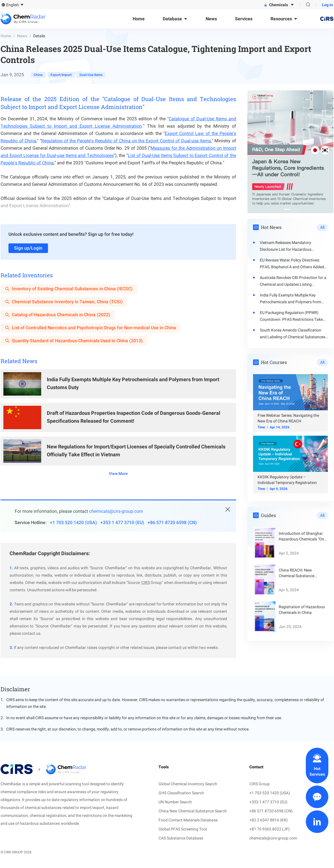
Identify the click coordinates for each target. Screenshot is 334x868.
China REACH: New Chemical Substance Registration (296, 573)
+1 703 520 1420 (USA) (73, 523)
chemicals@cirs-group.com (116, 511)
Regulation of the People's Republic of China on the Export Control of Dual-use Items (126, 141)
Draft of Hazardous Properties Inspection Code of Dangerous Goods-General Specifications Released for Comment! (134, 417)
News (22, 36)
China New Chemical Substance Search (193, 811)
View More (118, 474)
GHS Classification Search (181, 793)
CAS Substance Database (181, 838)
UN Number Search (175, 802)
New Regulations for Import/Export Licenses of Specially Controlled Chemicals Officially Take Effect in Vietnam (136, 451)
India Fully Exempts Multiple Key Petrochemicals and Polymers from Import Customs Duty (133, 383)
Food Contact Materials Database (188, 820)
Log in (327, 5)
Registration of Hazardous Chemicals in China (302, 610)
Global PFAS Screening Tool (183, 829)
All (322, 227)
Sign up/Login (28, 248)
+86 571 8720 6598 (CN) (172, 523)
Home (6, 36)
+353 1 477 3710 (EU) (122, 523)
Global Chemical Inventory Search (188, 784)
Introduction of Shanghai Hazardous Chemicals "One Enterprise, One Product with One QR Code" (302, 536)
